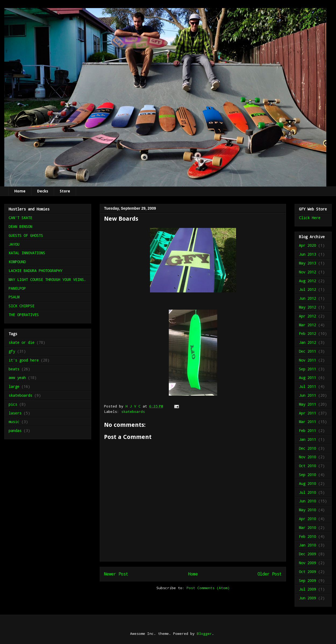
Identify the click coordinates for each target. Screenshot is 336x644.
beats (14, 369)
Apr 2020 (308, 245)
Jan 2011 (308, 439)
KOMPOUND (17, 262)
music (14, 422)
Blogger (204, 634)
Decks (43, 191)
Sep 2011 (308, 369)
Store (65, 191)
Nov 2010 (308, 457)
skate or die (22, 342)
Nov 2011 (308, 360)
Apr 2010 (308, 519)
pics (13, 404)
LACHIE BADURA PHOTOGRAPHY (35, 271)
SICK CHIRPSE (22, 306)
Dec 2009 (308, 554)
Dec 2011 (308, 351)
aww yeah (17, 378)
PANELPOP (17, 288)
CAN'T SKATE (20, 218)
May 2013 (308, 263)
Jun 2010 (308, 501)
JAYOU (14, 244)
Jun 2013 (308, 254)
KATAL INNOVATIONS (27, 253)
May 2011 (308, 404)
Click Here (310, 218)
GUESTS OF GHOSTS (26, 235)
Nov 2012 (308, 272)
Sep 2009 (308, 580)
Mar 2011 (308, 422)
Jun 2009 (308, 598)
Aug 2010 (308, 483)
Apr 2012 (308, 316)
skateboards (133, 412)
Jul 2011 (308, 386)
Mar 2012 (308, 325)
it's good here (24, 360)
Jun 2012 (308, 298)
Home (20, 191)
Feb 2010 (308, 536)
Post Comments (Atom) (208, 588)
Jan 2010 (308, 545)
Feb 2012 (308, 333)
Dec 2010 (308, 448)
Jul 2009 (308, 589)
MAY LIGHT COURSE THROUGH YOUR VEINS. (47, 279)
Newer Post (116, 574)
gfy (12, 351)
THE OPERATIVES (24, 315)
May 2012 (308, 307)
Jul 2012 (308, 289)
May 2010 (308, 510)
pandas (15, 430)
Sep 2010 (308, 475)
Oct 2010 (308, 466)
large (14, 386)
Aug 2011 (308, 378)
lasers (15, 413)
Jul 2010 (308, 492)
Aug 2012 (308, 281)
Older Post (270, 574)
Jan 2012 (308, 342)
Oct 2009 (308, 572)
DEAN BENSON (20, 226)
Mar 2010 (308, 527)
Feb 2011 (308, 430)
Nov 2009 (308, 563)
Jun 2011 (308, 395)
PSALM (14, 297)
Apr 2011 (308, 413)
